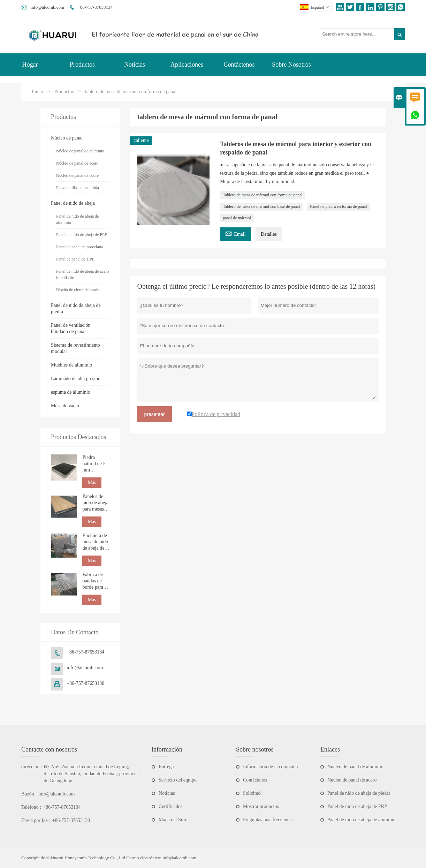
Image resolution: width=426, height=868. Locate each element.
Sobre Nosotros (291, 65)
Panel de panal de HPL (75, 259)
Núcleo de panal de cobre (77, 175)
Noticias (135, 65)
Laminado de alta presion (76, 379)
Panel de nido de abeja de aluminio (77, 219)
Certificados (170, 806)
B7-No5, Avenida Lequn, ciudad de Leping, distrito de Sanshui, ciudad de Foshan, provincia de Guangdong (91, 774)
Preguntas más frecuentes (268, 820)
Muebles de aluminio (71, 365)
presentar (154, 414)
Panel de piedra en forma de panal (338, 206)
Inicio (37, 92)
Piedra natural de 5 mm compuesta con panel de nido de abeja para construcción (95, 464)
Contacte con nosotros (49, 749)
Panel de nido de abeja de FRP (82, 235)
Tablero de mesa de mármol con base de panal (261, 206)
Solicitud (252, 793)
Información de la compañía (270, 767)
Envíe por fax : (36, 820)
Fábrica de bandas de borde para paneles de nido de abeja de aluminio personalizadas (96, 581)
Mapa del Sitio (173, 820)
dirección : (32, 767)
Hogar (30, 65)
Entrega (166, 767)
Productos (82, 65)
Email (235, 233)
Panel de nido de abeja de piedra (359, 793)
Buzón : (29, 794)
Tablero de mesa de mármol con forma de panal (263, 195)
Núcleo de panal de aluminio (80, 151)
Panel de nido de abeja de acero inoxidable (82, 274)
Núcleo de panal (67, 138)
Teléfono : (31, 807)
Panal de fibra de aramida (78, 188)
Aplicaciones (187, 65)
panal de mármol (237, 218)
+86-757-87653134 (95, 7)
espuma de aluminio (71, 392)
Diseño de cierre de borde (78, 290)
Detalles (269, 234)
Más (92, 482)
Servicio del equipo (178, 780)
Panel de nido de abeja (73, 203)
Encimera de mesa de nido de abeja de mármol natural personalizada (96, 542)
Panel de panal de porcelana (79, 247)
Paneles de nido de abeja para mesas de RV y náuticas (95, 503)
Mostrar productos (261, 806)
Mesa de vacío (65, 406)
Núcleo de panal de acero (77, 163)
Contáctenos (239, 65)
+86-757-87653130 (85, 683)
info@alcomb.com (47, 7)
